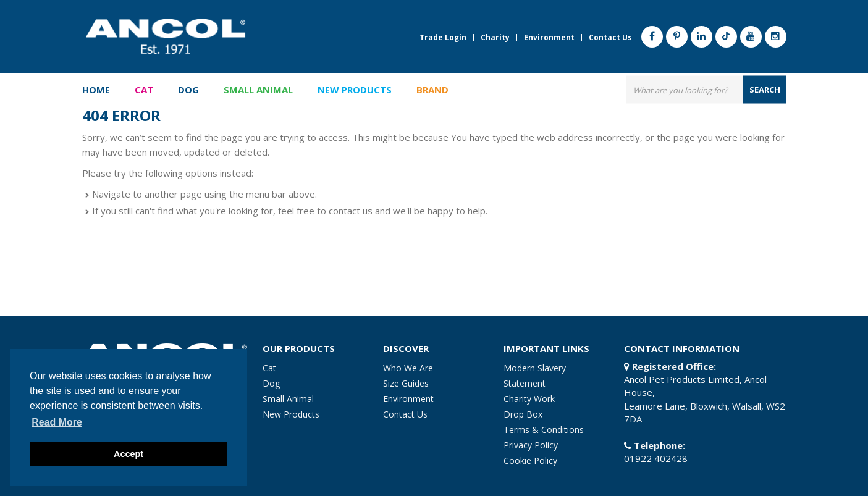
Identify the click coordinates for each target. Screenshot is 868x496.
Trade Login (443, 38)
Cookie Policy (530, 460)
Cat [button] (144, 90)
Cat (269, 368)
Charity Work (529, 399)
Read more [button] (57, 422)
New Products (355, 90)
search (765, 90)
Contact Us (610, 38)
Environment (549, 38)
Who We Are (408, 368)
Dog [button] (188, 90)
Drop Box (523, 414)
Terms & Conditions (544, 430)
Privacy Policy (531, 445)
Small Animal (288, 399)
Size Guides (406, 383)
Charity (495, 38)
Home (96, 90)
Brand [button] (432, 90)
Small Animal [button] (258, 90)
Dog (271, 383)
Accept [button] (129, 454)
